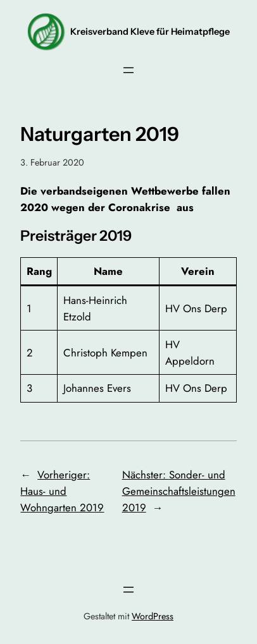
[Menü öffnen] (128, 70)
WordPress (153, 616)
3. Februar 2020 (52, 162)
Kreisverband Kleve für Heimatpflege (150, 32)
